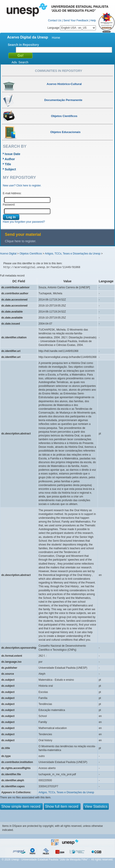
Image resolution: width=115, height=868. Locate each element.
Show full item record (62, 806)
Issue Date (12, 154)
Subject (10, 169)
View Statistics (96, 806)
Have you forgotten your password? (24, 222)
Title (8, 164)
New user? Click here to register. (22, 186)
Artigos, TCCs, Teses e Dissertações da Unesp (73, 254)
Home (56, 38)
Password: (9, 205)
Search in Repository (23, 45)
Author (10, 159)
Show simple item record (21, 806)
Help (93, 20)
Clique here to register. (21, 241)
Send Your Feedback (76, 20)
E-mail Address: (12, 193)
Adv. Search (20, 62)
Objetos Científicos (31, 254)
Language (72, 28)
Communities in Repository (59, 71)
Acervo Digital (8, 254)
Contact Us (55, 20)
